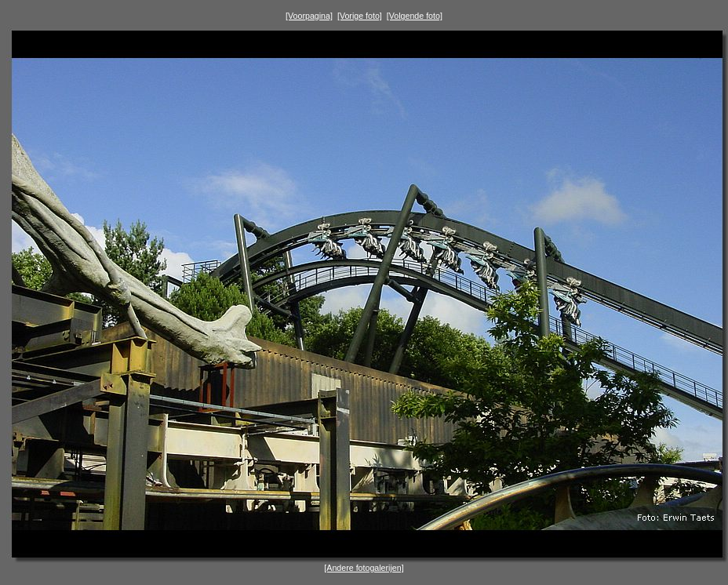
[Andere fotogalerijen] (364, 568)
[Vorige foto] (360, 16)
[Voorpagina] (309, 16)
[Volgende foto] (415, 16)
